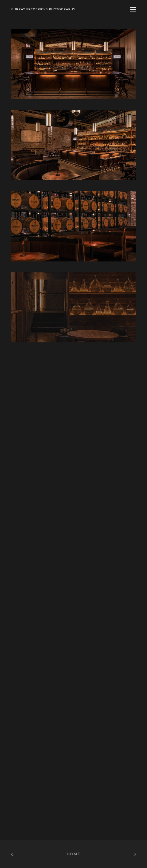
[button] (133, 9)
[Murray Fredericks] (43, 9)
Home (73, 854)
